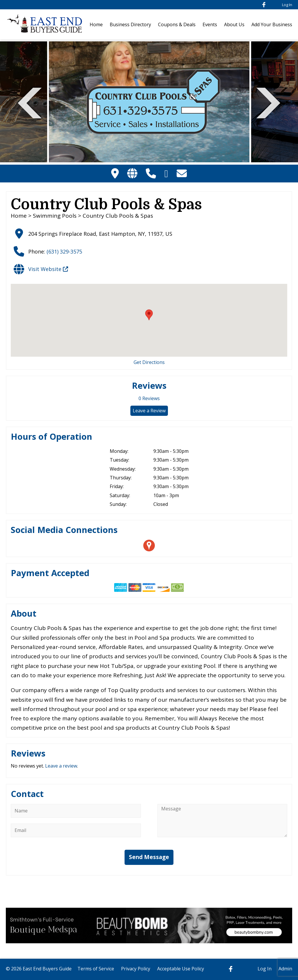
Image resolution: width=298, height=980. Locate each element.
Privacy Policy (136, 969)
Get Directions (149, 362)
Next (268, 102)
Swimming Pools (55, 216)
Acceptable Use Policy (181, 969)
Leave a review (61, 766)
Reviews (149, 398)
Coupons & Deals (177, 24)
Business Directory (130, 24)
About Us (234, 24)
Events (210, 24)
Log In (287, 5)
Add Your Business (272, 24)
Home (96, 24)
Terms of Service (96, 969)
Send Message (149, 857)
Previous (30, 102)
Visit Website (48, 269)
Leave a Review (149, 411)
